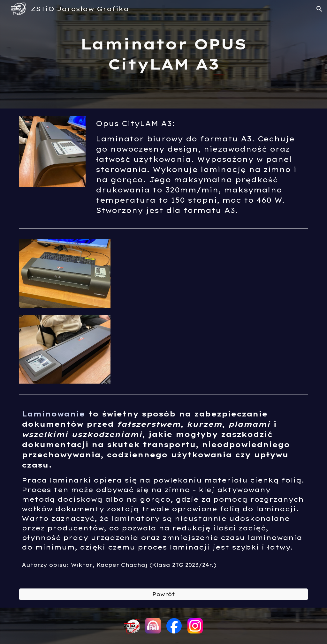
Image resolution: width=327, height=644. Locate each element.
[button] (319, 9)
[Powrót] (164, 594)
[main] (163, 54)
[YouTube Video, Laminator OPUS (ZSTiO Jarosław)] (213, 311)
